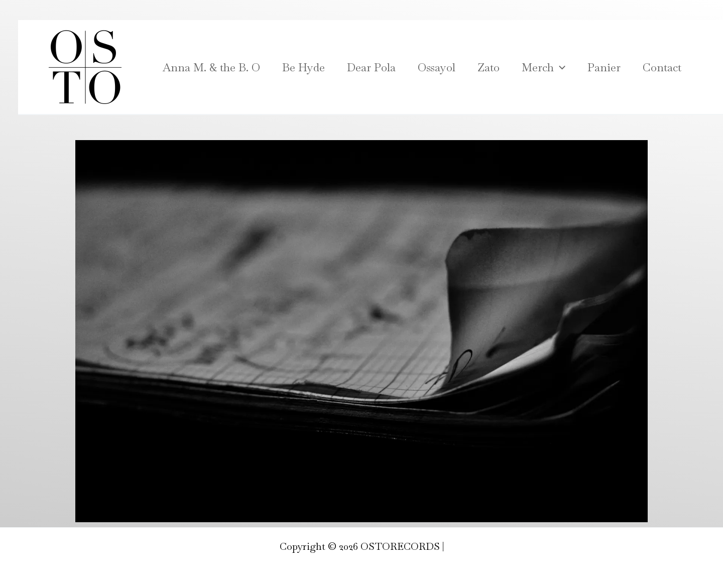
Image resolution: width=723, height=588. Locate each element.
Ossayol (437, 67)
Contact (662, 67)
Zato (489, 67)
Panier (604, 67)
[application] (560, 67)
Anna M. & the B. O (211, 67)
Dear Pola (371, 67)
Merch (544, 67)
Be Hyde (304, 67)
